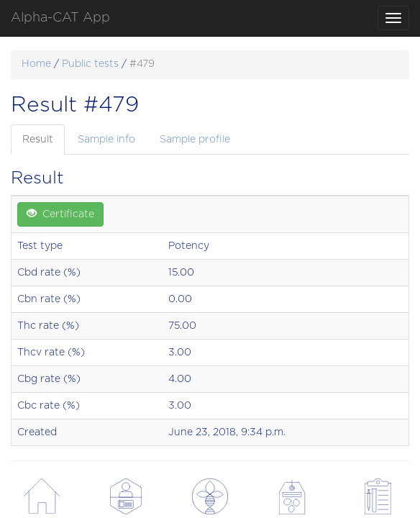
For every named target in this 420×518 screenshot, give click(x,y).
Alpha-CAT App (60, 18)
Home (36, 64)
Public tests (90, 64)
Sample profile (195, 140)
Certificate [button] (60, 214)
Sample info (106, 140)
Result (38, 140)
